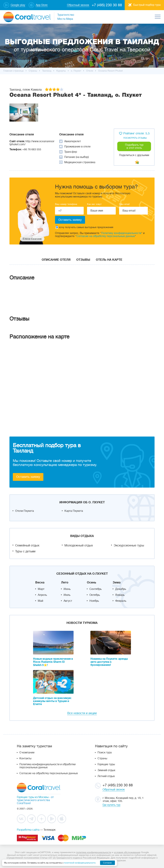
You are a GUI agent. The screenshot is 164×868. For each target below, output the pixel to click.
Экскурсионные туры (129, 545)
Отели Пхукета (25, 511)
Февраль (121, 601)
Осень (92, 582)
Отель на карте (109, 260)
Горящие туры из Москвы (33, 797)
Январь (120, 595)
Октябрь (95, 595)
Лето (65, 582)
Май (40, 601)
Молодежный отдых (79, 545)
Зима (117, 582)
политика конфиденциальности (94, 852)
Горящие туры (106, 764)
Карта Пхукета (74, 511)
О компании (27, 753)
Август (68, 601)
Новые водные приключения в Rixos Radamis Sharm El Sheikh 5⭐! (53, 662)
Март (41, 589)
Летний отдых (106, 776)
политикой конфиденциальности (80, 863)
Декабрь (121, 589)
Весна (40, 582)
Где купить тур (111, 805)
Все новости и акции (82, 713)
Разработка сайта (28, 830)
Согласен (107, 863)
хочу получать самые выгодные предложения (84, 227)
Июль (67, 595)
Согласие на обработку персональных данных (106, 236)
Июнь (67, 589)
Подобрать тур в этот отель (134, 146)
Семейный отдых (27, 545)
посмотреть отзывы (135, 138)
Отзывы (83, 260)
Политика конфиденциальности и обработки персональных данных (47, 766)
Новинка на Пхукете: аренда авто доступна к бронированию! (109, 662)
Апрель (42, 595)
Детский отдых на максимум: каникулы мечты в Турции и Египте (52, 701)
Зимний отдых (106, 770)
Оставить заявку (28, 477)
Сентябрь (95, 589)
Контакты (25, 758)
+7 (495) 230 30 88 (107, 5)
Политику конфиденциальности (121, 233)
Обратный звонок (114, 790)
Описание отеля (56, 260)
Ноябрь (94, 601)
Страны (102, 758)
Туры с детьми (25, 551)
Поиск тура (105, 753)
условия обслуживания (127, 852)
